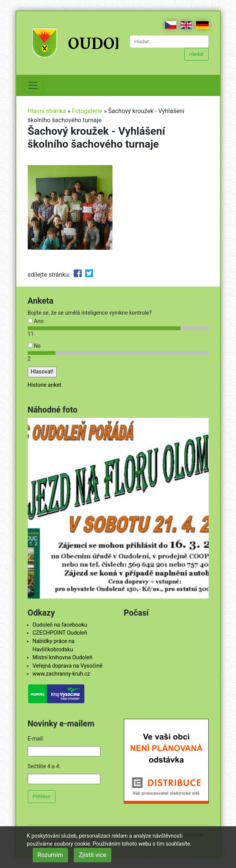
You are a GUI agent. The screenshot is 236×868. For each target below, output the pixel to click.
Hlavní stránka (47, 111)
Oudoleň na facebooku (60, 625)
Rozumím (51, 855)
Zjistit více (92, 855)
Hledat (196, 54)
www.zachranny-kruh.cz (61, 674)
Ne (34, 346)
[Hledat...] (169, 42)
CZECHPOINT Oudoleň (60, 633)
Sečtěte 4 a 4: (44, 766)
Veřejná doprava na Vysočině (68, 666)
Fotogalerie (87, 111)
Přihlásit (42, 796)
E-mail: (36, 739)
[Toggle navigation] (33, 85)
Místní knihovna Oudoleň (63, 658)
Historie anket (45, 385)
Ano (36, 321)
